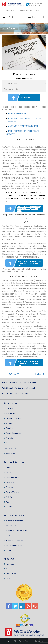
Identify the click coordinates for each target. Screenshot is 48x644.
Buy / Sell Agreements (14, 521)
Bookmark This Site (10, 10)
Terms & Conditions (22, 394)
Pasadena (10, 428)
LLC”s (8, 535)
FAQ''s (8, 579)
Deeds (8, 467)
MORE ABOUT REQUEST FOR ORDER (23, 126)
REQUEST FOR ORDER (17, 113)
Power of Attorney (13, 492)
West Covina (10, 454)
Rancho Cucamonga (13, 433)
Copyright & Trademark (27, 388)
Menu (7, 17)
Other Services (8, 394)
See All (8, 550)
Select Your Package (24, 78)
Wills (8, 502)
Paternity (9, 487)
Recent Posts (11, 574)
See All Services (12, 507)
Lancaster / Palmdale (14, 418)
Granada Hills (11, 413)
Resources (10, 564)
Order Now (26, 97)
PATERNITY (14, 374)
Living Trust (10, 482)
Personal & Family (29, 382)
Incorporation (11, 526)
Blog (8, 569)
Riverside (9, 438)
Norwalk (9, 423)
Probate (39, 374)
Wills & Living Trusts (10, 388)
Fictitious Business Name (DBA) (18, 530)
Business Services (15, 382)
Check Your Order (27, 10)
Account (39, 10)
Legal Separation (12, 477)
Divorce (9, 472)
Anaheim (9, 408)
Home (5, 382)
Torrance (9, 443)
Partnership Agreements (15, 545)
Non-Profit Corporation (14, 540)
